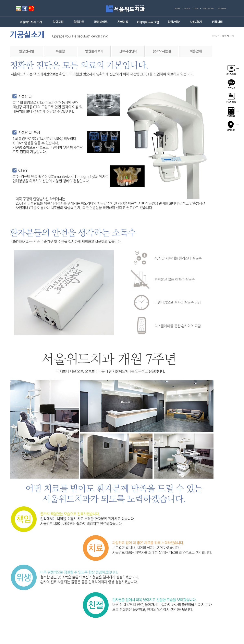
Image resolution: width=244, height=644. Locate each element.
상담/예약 (174, 22)
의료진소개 (228, 36)
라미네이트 (101, 22)
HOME (215, 36)
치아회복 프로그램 (148, 22)
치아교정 (58, 22)
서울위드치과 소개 (32, 22)
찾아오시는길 (162, 51)
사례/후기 (196, 22)
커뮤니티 (217, 22)
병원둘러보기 (94, 51)
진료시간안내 (128, 51)
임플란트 (79, 22)
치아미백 (123, 22)
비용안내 (196, 51)
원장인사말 (27, 51)
